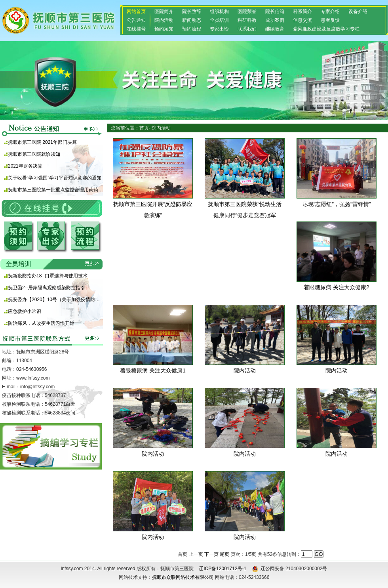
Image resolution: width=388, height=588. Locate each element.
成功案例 (275, 20)
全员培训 (219, 20)
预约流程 (192, 29)
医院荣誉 (247, 11)
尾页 (224, 554)
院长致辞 (192, 11)
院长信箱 (275, 11)
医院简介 (164, 11)
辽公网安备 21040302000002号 (290, 569)
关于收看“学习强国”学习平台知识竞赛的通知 (55, 178)
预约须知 (164, 29)
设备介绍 (358, 11)
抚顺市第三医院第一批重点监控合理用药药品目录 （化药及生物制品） (55, 190)
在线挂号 (136, 29)
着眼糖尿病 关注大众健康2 (337, 287)
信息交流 (302, 20)
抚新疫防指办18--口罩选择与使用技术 (48, 276)
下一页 (211, 554)
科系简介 (302, 11)
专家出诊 (219, 29)
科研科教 (247, 20)
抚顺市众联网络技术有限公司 (183, 577)
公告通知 (136, 20)
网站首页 (136, 11)
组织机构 (219, 11)
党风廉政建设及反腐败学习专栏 (326, 29)
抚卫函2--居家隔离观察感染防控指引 (47, 288)
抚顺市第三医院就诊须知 (34, 154)
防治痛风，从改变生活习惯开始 (41, 323)
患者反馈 (330, 20)
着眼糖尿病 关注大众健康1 (153, 370)
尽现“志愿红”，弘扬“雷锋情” (337, 204)
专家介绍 (330, 11)
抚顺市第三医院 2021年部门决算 (42, 142)
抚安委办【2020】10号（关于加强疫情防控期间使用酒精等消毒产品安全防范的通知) (55, 300)
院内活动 (164, 20)
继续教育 (275, 29)
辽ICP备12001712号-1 (223, 569)
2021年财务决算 (25, 166)
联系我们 (247, 29)
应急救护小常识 (25, 311)
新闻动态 (192, 20)
